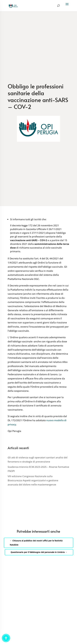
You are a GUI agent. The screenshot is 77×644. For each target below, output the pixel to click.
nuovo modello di (56, 420)
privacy (12, 424)
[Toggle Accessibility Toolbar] (6, 638)
